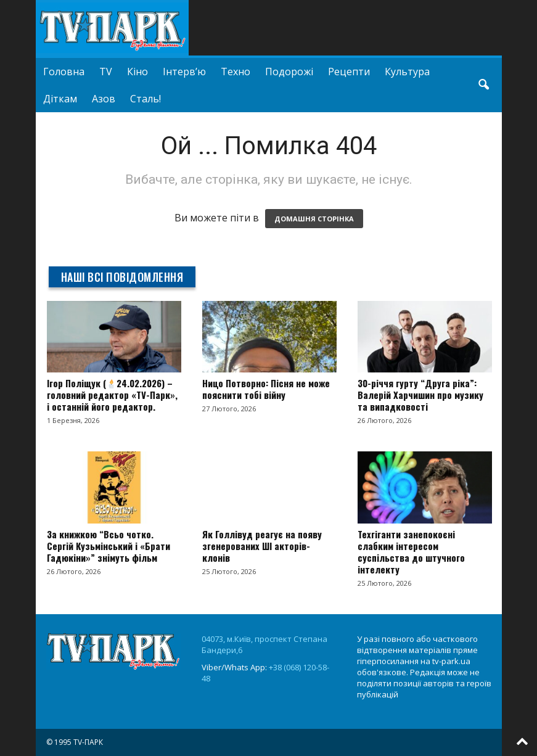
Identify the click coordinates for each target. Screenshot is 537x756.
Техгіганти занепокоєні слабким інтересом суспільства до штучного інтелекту (411, 552)
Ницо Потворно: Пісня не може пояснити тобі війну (266, 389)
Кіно (137, 72)
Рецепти (349, 72)
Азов (104, 99)
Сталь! (146, 99)
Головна (64, 72)
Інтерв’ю (184, 72)
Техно (236, 72)
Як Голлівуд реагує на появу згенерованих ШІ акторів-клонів (262, 546)
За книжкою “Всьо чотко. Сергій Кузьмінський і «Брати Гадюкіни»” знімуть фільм (109, 546)
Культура (407, 72)
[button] (483, 85)
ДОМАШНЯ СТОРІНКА (314, 219)
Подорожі (289, 72)
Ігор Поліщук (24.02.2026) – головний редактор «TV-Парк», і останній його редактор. (112, 395)
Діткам (60, 99)
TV (106, 72)
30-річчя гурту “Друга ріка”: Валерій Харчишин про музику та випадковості (420, 395)
